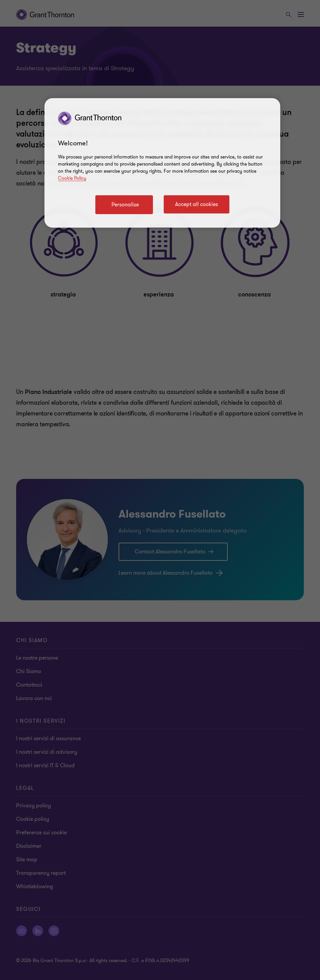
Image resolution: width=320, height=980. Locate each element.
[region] (162, 163)
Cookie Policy (72, 178)
